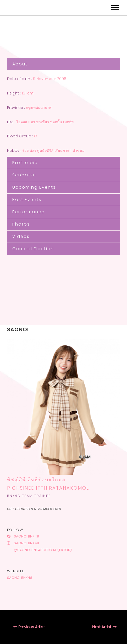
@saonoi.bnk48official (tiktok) (42, 550)
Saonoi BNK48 (23, 536)
